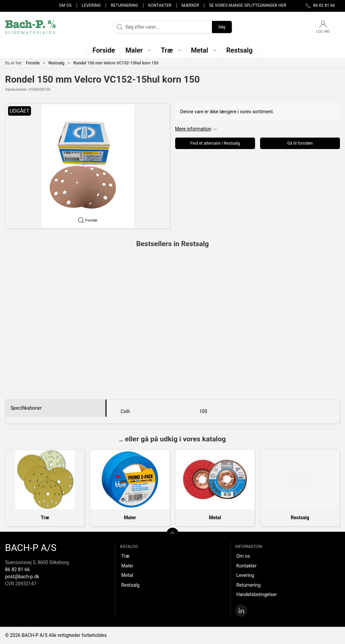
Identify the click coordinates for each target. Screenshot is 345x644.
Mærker (190, 5)
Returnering (124, 5)
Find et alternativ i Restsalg (215, 143)
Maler (130, 518)
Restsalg (56, 63)
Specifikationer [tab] (26, 408)
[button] (138, 50)
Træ (45, 518)
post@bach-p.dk (22, 577)
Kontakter (160, 5)
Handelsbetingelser (256, 594)
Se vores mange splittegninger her (248, 5)
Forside (33, 63)
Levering (91, 5)
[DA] (30, 27)
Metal (215, 518)
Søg (222, 27)
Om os (65, 5)
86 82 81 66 (17, 569)
